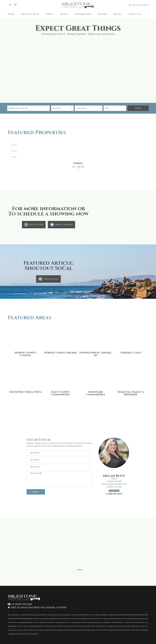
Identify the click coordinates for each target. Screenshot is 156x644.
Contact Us (135, 14)
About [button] (50, 14)
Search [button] (64, 14)
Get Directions (114, 491)
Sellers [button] (102, 14)
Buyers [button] (117, 14)
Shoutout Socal (30, 14)
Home (11, 14)
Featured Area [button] (83, 14)
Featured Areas (30, 318)
